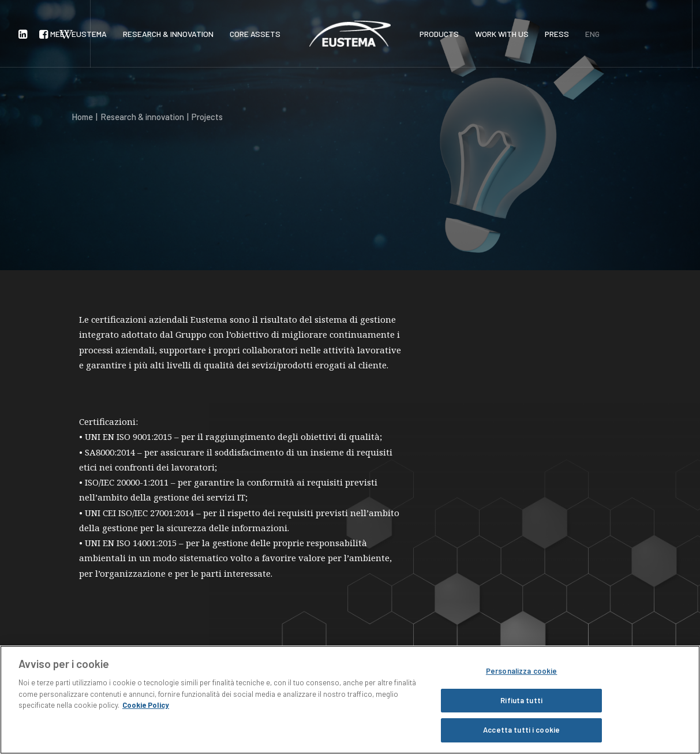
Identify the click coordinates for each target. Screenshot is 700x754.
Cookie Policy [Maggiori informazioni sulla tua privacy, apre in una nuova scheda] (146, 705)
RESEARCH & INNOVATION (168, 34)
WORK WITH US (502, 34)
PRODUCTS (439, 34)
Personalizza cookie (521, 671)
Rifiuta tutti (521, 700)
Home (82, 117)
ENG (592, 34)
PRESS (557, 34)
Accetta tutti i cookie (521, 730)
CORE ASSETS (255, 34)
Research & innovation (142, 117)
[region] (350, 700)
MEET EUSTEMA (78, 34)
